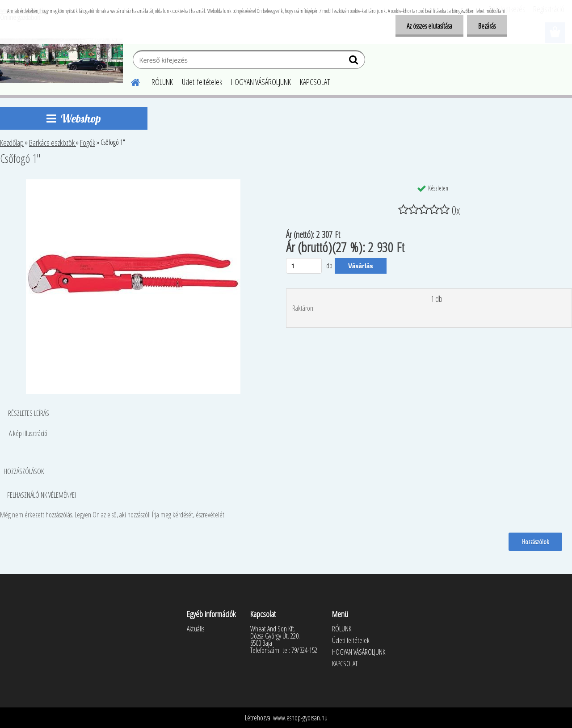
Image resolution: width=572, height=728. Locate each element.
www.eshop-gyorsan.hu (300, 718)
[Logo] (61, 61)
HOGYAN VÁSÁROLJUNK (261, 82)
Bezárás (487, 26)
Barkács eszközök (53, 143)
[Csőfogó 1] (133, 183)
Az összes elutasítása (429, 26)
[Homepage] (130, 81)
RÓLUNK (162, 82)
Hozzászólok (535, 542)
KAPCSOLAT (315, 82)
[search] (355, 62)
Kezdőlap (12, 143)
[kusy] (304, 266)
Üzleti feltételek (202, 82)
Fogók (88, 143)
